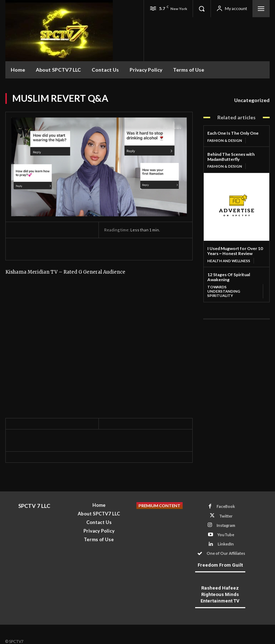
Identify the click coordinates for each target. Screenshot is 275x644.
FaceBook (226, 506)
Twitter (226, 516)
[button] (202, 9)
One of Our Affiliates (226, 553)
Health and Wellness (229, 261)
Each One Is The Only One (233, 133)
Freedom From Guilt (220, 565)
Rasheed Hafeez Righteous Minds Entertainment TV (220, 594)
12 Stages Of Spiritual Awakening (229, 277)
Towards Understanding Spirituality (224, 291)
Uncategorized (252, 100)
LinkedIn (226, 544)
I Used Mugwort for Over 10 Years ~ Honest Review (235, 251)
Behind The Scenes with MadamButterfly (231, 157)
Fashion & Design (225, 140)
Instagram (226, 525)
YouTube (226, 535)
